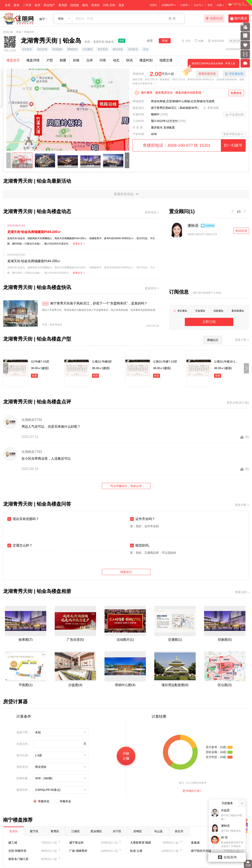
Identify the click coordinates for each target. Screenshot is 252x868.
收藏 (201, 41)
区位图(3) (225, 685)
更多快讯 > (152, 288)
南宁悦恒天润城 (201, 851)
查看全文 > (79, 244)
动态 (116, 60)
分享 (188, 41)
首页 (8, 5)
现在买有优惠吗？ (23, 519)
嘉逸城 (195, 843)
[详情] (164, 114)
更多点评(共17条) (238, 403)
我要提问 (126, 572)
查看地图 (211, 108)
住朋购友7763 (32, 452)
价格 (76, 60)
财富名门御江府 (18, 859)
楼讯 (85, 5)
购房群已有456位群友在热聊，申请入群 (211, 65)
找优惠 (75, 5)
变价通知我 (234, 74)
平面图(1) (26, 685)
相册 (63, 60)
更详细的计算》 (193, 791)
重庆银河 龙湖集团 (163, 127)
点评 (90, 60)
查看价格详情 (207, 74)
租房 (37, 5)
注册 (219, 5)
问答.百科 (109, 5)
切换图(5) (225, 640)
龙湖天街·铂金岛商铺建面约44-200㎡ (34, 232)
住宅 (150, 41)
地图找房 (214, 19)
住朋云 (153, 5)
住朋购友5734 (32, 420)
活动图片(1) (125, 640)
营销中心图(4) (125, 685)
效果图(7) (26, 640)
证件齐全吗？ (143, 519)
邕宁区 (34, 831)
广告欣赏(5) (75, 640)
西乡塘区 (96, 831)
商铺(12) (213, 340)
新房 (17, 5)
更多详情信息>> (233, 134)
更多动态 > (152, 212)
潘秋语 (193, 226)
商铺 (18, 32)
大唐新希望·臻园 (141, 843)
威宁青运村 (76, 843)
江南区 (76, 831)
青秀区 (55, 831)
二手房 (27, 5)
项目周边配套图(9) (175, 685)
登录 (210, 5)
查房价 (95, 5)
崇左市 (179, 831)
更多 (121, 5)
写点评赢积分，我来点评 (126, 486)
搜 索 (172, 18)
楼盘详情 (33, 60)
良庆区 (14, 831)
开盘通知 (200, 311)
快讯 (129, 60)
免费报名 (236, 93)
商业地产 (49, 5)
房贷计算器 (218, 41)
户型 (50, 60)
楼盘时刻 (146, 60)
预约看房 (239, 19)
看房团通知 (238, 311)
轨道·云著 (136, 851)
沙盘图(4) (75, 685)
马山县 (158, 831)
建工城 (13, 843)
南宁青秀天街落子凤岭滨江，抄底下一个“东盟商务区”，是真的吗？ (95, 304)
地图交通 (166, 60)
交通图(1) (175, 640)
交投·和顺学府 (17, 851)
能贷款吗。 (141, 545)
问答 (103, 60)
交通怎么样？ (20, 545)
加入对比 (238, 41)
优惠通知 (218, 311)
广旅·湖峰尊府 (78, 851)
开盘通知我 (234, 115)
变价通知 (182, 311)
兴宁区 (117, 831)
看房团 (63, 5)
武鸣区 (138, 831)
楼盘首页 (13, 60)
